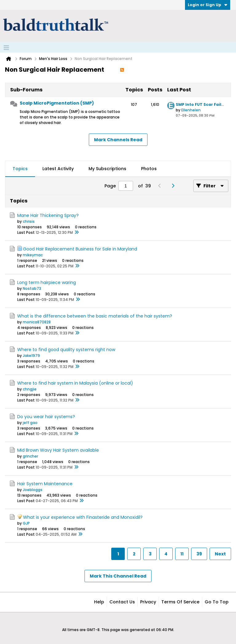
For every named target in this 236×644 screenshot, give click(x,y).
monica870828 (37, 322)
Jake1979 (31, 356)
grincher (30, 456)
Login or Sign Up (208, 5)
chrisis (29, 221)
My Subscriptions (107, 169)
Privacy (148, 602)
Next (220, 554)
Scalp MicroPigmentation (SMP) (57, 103)
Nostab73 (32, 288)
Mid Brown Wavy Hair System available (58, 450)
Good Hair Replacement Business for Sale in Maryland (80, 249)
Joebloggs (33, 490)
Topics (20, 169)
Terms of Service (180, 602)
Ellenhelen (191, 110)
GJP (26, 523)
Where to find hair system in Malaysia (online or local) (75, 383)
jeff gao (30, 423)
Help (99, 602)
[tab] (20, 169)
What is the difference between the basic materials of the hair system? (95, 316)
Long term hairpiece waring (47, 282)
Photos (149, 169)
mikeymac (33, 255)
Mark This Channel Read (118, 576)
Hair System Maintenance (45, 484)
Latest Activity (58, 169)
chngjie (30, 389)
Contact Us (122, 602)
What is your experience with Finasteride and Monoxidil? (83, 517)
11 (182, 554)
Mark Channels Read (118, 140)
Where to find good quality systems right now (66, 350)
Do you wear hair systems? (46, 417)
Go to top (217, 602)
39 (199, 554)
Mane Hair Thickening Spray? (48, 215)
